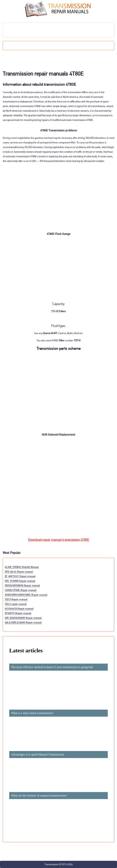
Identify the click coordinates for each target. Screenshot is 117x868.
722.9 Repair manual (16, 599)
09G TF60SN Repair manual (20, 581)
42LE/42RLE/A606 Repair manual (23, 622)
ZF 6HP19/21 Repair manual (20, 576)
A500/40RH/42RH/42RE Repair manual (26, 595)
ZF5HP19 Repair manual (18, 613)
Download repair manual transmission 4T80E (59, 540)
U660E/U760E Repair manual (21, 590)
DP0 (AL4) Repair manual (19, 571)
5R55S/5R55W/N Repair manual (22, 585)
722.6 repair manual (16, 604)
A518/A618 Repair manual (19, 608)
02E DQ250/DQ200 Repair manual (23, 618)
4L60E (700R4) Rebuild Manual (22, 567)
